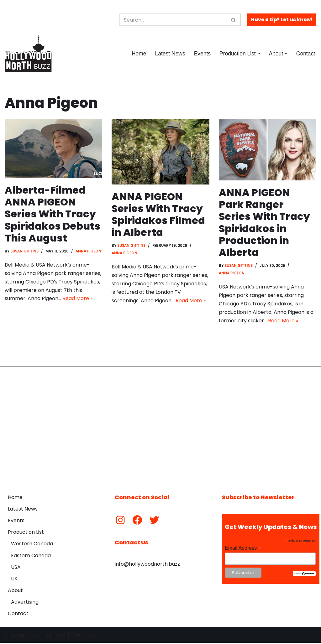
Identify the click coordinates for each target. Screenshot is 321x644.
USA (16, 568)
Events (202, 54)
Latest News (169, 54)
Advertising (25, 603)
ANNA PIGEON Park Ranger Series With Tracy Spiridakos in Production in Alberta (264, 223)
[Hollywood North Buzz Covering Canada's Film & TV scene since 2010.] (28, 54)
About (15, 592)
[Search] (173, 20)
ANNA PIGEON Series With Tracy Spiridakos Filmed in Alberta (158, 215)
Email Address (243, 549)
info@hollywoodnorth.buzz (147, 565)
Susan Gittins (25, 252)
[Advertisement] (160, 426)
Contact (305, 54)
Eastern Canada (31, 556)
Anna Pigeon (89, 252)
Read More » (77, 300)
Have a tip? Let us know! (282, 20)
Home (138, 54)
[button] (258, 54)
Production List (26, 533)
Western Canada (32, 545)
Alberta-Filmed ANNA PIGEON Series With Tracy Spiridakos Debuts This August (53, 214)
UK (14, 580)
